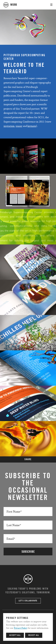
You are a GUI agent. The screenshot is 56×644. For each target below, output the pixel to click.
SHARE (28, 459)
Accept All (15, 635)
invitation (9, 126)
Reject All (34, 635)
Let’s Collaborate (28, 601)
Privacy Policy (21, 628)
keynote (32, 126)
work (14, 5)
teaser (19, 126)
